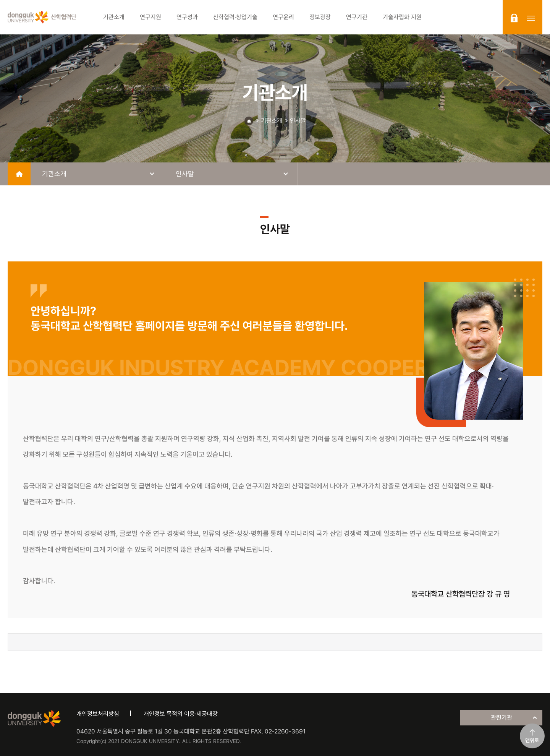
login (514, 18)
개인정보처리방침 (98, 714)
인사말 (298, 121)
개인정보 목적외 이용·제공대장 (181, 714)
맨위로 (532, 740)
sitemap (531, 18)
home (19, 174)
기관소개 (272, 121)
